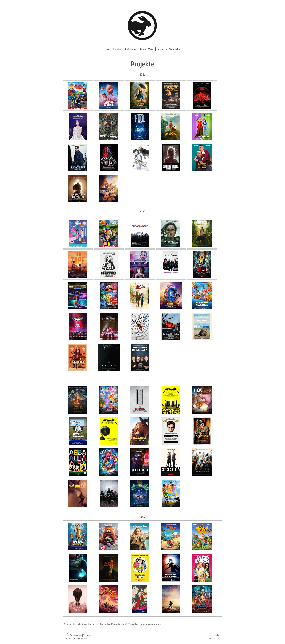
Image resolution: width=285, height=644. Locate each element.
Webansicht (214, 639)
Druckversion (74, 635)
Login (216, 635)
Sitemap (87, 635)
